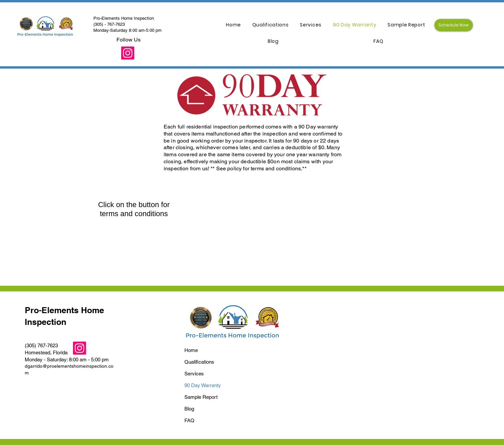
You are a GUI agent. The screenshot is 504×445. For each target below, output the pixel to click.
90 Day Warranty (203, 385)
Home (191, 350)
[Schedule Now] (453, 25)
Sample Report (201, 397)
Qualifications (199, 362)
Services (194, 374)
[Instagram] (128, 53)
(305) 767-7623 (41, 345)
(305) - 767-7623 (109, 24)
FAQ (189, 420)
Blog (189, 409)
